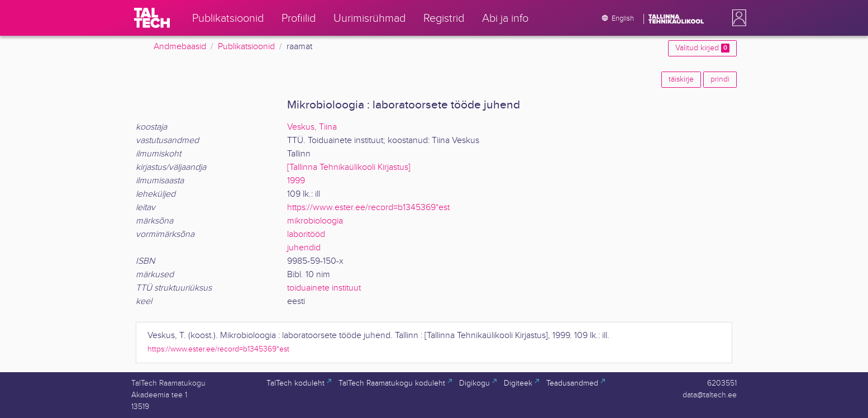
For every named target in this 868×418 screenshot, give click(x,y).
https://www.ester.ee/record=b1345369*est (368, 208)
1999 (296, 181)
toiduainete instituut (324, 288)
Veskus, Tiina (312, 127)
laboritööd (306, 234)
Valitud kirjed (702, 48)
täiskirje (681, 79)
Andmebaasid (180, 47)
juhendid (304, 248)
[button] (737, 18)
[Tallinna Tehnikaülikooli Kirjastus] (349, 167)
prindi (720, 79)
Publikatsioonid (246, 47)
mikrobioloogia (315, 221)
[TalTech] (152, 18)
